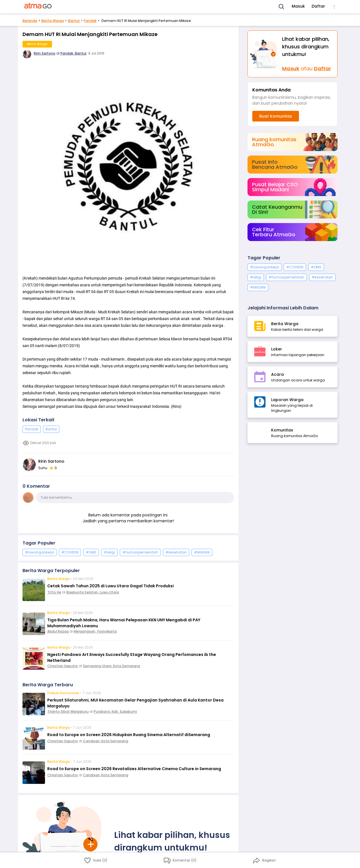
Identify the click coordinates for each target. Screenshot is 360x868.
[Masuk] (265, 54)
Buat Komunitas (276, 116)
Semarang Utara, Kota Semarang (112, 666)
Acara (277, 374)
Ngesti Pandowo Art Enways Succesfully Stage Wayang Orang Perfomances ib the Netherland (132, 657)
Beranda (30, 21)
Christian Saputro (63, 666)
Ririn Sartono (45, 53)
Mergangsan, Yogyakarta (95, 631)
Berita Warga (53, 21)
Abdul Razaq (58, 631)
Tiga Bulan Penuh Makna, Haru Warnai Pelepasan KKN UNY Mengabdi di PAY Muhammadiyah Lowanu (124, 623)
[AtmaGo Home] (38, 7)
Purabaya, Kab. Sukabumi (115, 711)
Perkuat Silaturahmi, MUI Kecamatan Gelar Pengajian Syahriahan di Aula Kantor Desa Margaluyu (135, 703)
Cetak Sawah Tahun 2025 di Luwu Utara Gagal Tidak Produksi (111, 586)
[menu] (334, 7)
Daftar (318, 6)
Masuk (298, 6)
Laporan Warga (287, 400)
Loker (277, 349)
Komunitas (282, 430)
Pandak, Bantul (73, 53)
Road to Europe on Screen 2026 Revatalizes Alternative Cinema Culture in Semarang (134, 769)
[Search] (282, 7)
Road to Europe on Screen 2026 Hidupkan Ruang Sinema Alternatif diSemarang (129, 735)
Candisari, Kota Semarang (106, 741)
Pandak (90, 21)
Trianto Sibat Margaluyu (68, 711)
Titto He (54, 592)
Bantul (74, 21)
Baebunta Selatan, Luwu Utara (93, 592)
